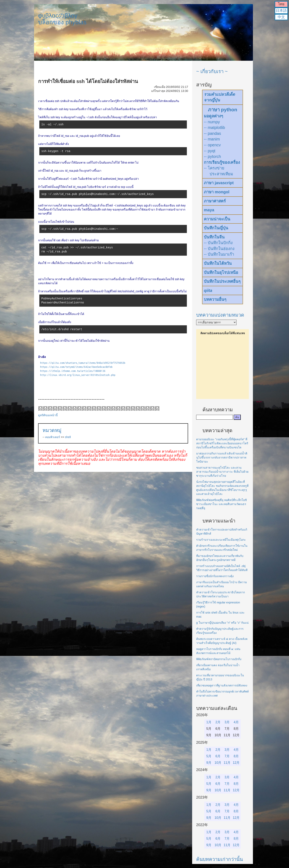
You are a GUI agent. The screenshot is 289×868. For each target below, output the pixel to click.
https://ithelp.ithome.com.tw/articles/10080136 (73, 371)
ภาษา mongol (217, 192)
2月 (218, 722)
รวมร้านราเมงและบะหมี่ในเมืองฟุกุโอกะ (221, 540)
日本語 (281, 11)
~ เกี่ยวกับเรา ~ (212, 71)
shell (68, 437)
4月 (236, 722)
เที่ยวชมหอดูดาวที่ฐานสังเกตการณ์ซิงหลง (222, 685)
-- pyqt (210, 151)
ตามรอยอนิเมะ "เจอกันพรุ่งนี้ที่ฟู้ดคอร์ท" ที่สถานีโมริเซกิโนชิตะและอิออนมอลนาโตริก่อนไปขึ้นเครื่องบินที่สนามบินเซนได (222, 443)
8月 (236, 756)
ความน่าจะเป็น (217, 219)
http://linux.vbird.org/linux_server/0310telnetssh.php (78, 375)
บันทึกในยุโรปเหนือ (221, 272)
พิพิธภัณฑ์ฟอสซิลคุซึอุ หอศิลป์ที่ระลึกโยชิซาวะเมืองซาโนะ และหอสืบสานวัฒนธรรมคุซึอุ (222, 504)
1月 (209, 722)
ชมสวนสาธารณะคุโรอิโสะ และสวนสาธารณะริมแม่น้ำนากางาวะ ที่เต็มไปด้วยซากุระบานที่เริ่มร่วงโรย (222, 472)
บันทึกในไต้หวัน (218, 263)
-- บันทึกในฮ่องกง (219, 249)
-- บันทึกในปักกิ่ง (218, 243)
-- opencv (212, 145)
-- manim (212, 139)
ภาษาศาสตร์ (215, 201)
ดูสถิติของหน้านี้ (48, 415)
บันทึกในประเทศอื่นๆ (222, 281)
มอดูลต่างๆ (214, 116)
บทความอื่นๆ (215, 299)
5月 (209, 756)
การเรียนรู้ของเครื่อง (222, 162)
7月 (227, 756)
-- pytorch (212, 156)
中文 (281, 17)
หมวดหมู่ (52, 430)
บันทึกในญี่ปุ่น (216, 228)
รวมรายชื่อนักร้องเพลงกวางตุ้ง (215, 576)
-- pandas (212, 133)
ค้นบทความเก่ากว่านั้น (219, 859)
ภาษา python (223, 110)
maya (209, 210)
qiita (208, 290)
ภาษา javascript (219, 183)
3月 (227, 722)
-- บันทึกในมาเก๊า (219, 254)
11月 (227, 763)
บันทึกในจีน (214, 237)
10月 (218, 763)
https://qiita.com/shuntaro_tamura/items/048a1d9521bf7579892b (83, 363)
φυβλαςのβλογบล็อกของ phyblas (62, 19)
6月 (218, 756)
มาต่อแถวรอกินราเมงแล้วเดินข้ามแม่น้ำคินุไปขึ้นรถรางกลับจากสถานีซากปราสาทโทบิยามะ (222, 457)
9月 (209, 763)
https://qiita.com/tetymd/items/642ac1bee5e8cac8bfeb (76, 367)
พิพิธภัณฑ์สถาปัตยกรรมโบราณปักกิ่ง (219, 659)
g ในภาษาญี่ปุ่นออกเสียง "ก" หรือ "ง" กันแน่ (222, 623)
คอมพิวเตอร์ (53, 437)
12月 (236, 763)
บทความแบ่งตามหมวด (220, 315)
